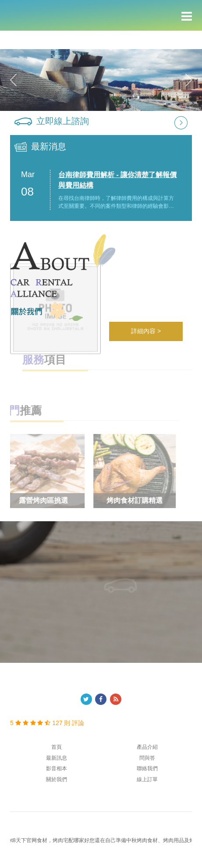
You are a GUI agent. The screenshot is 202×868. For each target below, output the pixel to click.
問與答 (147, 758)
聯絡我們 (147, 768)
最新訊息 (57, 758)
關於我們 (57, 779)
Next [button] (189, 80)
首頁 (57, 747)
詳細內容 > (146, 331)
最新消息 (49, 146)
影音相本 (57, 768)
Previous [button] (13, 80)
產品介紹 (147, 747)
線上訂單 (147, 779)
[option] (101, 80)
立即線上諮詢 (63, 121)
